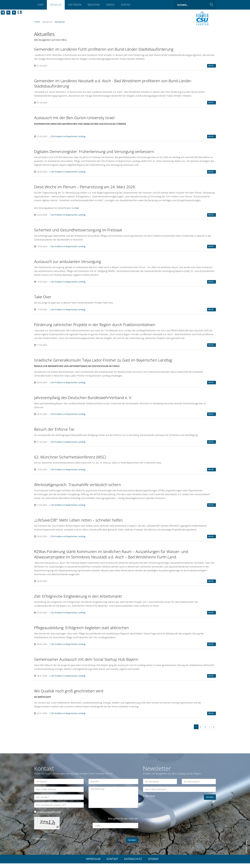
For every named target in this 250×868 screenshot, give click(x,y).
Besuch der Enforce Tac (54, 433)
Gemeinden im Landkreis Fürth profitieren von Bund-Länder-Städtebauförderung (104, 49)
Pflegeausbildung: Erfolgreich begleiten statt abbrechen (81, 632)
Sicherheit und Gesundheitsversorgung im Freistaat (78, 234)
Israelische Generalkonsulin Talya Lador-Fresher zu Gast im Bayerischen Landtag (103, 364)
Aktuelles (56, 5)
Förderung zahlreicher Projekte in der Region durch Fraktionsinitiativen (95, 329)
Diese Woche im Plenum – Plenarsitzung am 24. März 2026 (85, 187)
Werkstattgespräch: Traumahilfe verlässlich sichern (77, 489)
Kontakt (126, 5)
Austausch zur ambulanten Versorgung (68, 265)
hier (77, 212)
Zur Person (75, 5)
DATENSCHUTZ (133, 864)
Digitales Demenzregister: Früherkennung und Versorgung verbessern (94, 152)
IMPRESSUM (93, 864)
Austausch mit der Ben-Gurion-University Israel (74, 118)
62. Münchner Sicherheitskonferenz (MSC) (70, 461)
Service (110, 5)
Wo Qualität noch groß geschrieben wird (69, 695)
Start (40, 5)
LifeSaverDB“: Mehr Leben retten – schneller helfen (78, 524)
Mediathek (94, 5)
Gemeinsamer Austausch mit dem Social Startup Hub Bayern (86, 664)
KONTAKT (112, 864)
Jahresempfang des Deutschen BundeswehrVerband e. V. (83, 402)
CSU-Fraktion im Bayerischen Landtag (68, 137)
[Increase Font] (14, 13)
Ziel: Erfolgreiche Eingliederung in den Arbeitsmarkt (78, 601)
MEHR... (211, 66)
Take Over (43, 301)
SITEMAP (153, 864)
